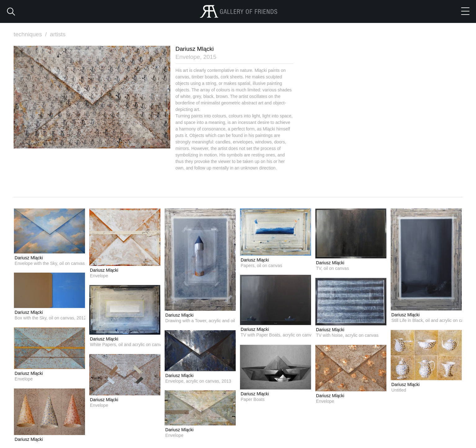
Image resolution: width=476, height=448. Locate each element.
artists (58, 34)
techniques (31, 34)
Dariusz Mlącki (29, 257)
